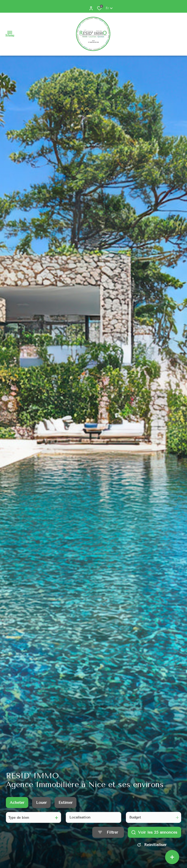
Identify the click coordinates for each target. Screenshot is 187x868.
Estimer (65, 806)
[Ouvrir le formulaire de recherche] (108, 836)
